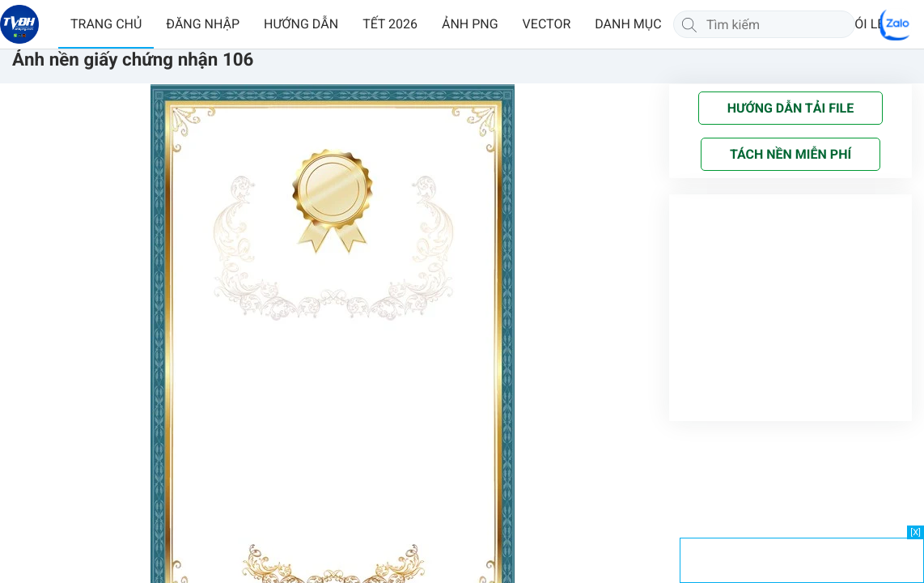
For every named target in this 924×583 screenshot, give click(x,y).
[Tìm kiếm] (689, 24)
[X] (916, 532)
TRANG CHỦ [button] (106, 24)
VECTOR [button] (547, 24)
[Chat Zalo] (896, 24)
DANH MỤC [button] (628, 24)
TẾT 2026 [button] (390, 24)
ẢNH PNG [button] (470, 24)
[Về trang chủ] (19, 24)
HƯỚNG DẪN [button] (301, 24)
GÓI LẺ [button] (865, 24)
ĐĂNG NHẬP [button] (203, 24)
